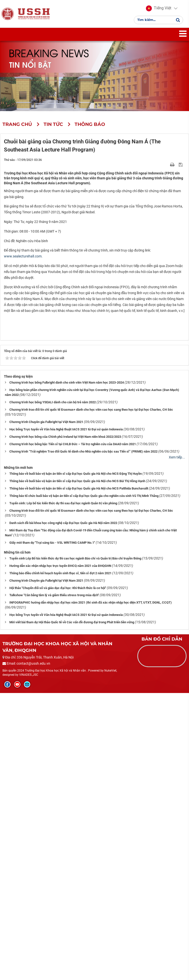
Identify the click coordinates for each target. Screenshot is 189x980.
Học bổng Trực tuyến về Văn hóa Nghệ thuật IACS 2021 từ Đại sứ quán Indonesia (66, 716)
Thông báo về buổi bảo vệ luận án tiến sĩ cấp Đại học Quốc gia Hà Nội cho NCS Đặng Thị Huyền (76, 760)
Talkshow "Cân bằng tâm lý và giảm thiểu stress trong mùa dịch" (54, 882)
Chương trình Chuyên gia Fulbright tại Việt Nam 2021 (46, 709)
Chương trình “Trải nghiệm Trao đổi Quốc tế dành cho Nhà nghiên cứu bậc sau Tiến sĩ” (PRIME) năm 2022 (83, 738)
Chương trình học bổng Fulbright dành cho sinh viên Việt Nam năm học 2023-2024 (67, 669)
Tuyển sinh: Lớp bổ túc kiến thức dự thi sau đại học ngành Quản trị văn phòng (63, 790)
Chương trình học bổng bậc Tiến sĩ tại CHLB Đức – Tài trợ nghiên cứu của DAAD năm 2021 (73, 731)
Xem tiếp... (177, 744)
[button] (159, 10)
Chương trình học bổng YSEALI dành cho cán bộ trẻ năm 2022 (53, 689)
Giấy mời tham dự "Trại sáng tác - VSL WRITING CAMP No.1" (52, 829)
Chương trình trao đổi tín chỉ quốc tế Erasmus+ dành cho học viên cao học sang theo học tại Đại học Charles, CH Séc (91, 697)
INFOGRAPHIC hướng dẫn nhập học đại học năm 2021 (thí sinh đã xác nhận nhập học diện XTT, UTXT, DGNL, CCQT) (91, 889)
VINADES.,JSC (29, 962)
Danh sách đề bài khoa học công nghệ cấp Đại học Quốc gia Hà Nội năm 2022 (63, 810)
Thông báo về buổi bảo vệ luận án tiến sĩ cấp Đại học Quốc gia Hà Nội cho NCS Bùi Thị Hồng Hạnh (77, 768)
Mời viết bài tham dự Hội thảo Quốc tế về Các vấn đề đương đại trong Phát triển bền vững (72, 909)
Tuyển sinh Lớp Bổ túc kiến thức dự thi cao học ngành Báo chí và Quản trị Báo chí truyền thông (75, 845)
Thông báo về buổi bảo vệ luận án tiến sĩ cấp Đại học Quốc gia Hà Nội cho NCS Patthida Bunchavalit (79, 775)
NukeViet (110, 957)
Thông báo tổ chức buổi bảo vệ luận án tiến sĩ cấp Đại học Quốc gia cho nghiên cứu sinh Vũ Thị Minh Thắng (84, 783)
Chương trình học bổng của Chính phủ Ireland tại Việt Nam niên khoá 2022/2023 (65, 723)
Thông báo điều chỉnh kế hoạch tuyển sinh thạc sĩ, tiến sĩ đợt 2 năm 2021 (60, 860)
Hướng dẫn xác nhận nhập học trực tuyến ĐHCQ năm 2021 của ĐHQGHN (60, 853)
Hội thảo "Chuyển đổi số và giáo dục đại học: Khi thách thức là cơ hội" (58, 875)
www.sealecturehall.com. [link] (23, 259)
